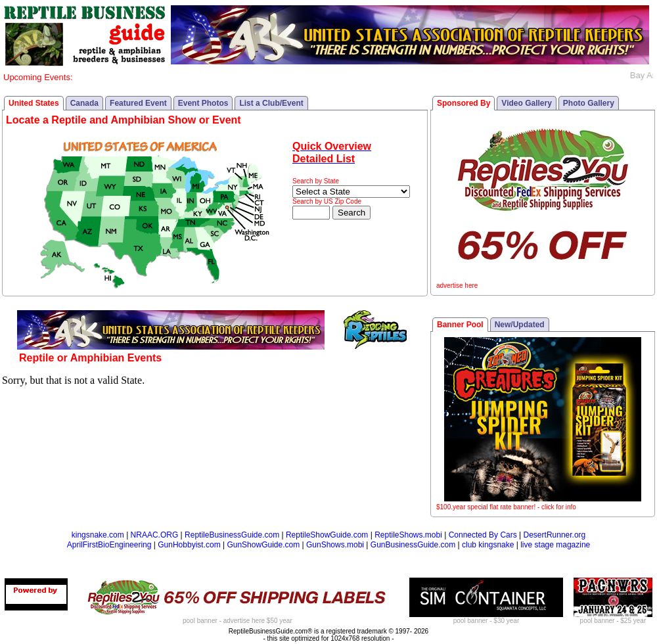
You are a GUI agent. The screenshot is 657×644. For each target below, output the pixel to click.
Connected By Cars (483, 535)
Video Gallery (526, 103)
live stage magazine (555, 545)
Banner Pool (460, 325)
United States (34, 103)
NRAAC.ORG (155, 535)
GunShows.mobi (335, 545)
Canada (84, 103)
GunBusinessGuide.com (413, 545)
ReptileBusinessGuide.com (232, 535)
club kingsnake (488, 545)
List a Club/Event (271, 103)
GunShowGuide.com (263, 545)
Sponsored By (464, 103)
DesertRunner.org (555, 535)
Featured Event (138, 103)
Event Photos (203, 103)
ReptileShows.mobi (408, 535)
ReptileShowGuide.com (327, 535)
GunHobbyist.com (189, 545)
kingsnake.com (98, 535)
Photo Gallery (589, 103)
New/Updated (520, 325)
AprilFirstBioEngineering (109, 545)
